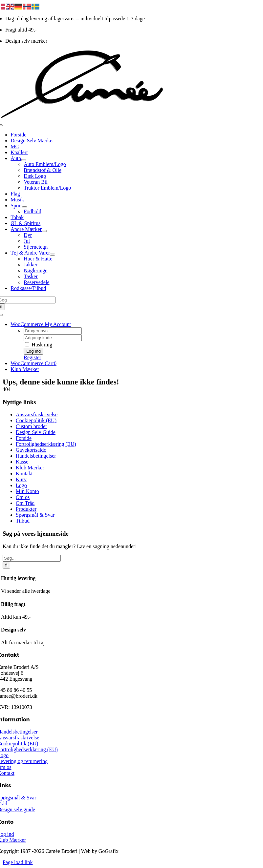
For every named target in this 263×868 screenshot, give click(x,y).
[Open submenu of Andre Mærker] (44, 231)
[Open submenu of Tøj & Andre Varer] (53, 255)
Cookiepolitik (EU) (36, 420)
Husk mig (39, 345)
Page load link (18, 862)
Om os (23, 497)
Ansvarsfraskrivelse (37, 414)
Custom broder (32, 426)
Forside (24, 438)
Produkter (26, 509)
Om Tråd (25, 503)
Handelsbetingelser (36, 456)
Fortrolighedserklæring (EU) (46, 444)
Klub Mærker (30, 468)
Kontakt (24, 474)
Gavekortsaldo (31, 450)
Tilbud (23, 521)
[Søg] (6, 565)
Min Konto (27, 491)
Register (32, 357)
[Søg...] (32, 558)
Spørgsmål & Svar (35, 515)
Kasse (22, 462)
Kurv (21, 479)
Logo (21, 485)
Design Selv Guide (36, 432)
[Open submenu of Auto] (24, 160)
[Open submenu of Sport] (25, 207)
